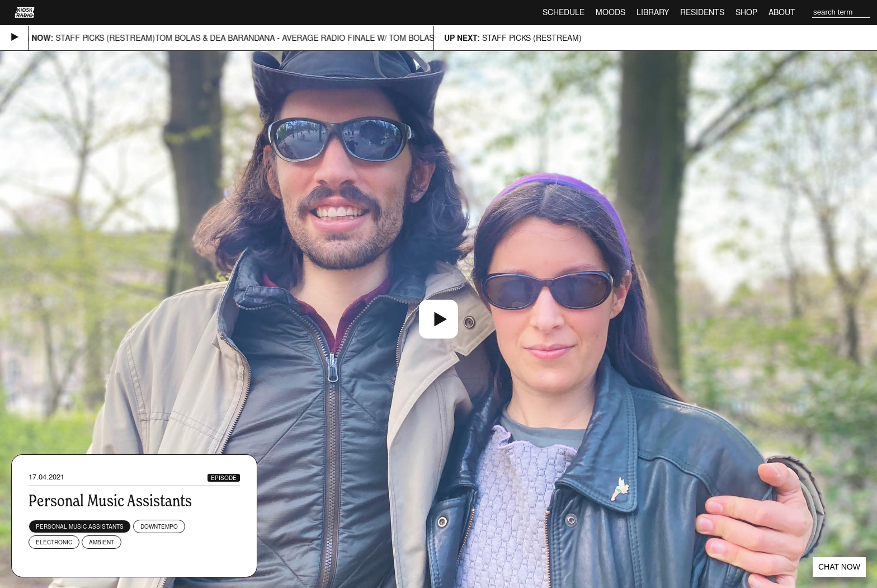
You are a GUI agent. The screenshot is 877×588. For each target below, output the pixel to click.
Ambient (102, 542)
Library (653, 12)
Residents (702, 12)
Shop (746, 12)
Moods (610, 12)
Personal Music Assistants (80, 526)
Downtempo (159, 526)
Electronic (54, 542)
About (782, 12)
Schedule (564, 12)
